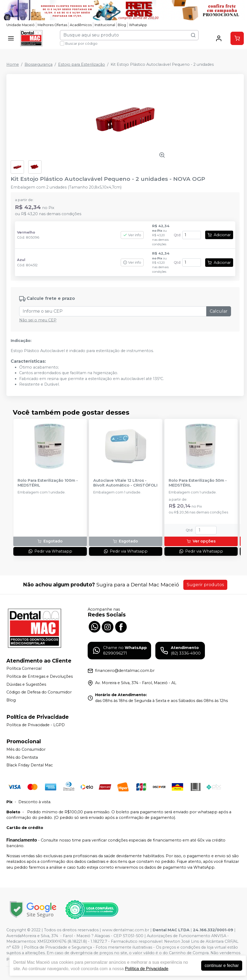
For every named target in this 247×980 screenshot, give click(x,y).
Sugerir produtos (205, 585)
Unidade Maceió (21, 25)
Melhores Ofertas (52, 25)
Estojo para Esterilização (82, 64)
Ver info (132, 235)
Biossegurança (39, 64)
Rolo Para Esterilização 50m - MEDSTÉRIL (198, 483)
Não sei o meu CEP (38, 320)
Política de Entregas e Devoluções (40, 676)
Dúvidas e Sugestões (26, 684)
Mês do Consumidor (26, 749)
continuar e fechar (222, 965)
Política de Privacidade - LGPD (36, 725)
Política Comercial (24, 669)
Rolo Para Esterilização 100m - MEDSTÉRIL (48, 483)
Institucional (105, 25)
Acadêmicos (81, 25)
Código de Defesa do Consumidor (39, 692)
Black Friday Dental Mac (30, 765)
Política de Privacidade (147, 969)
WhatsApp (138, 25)
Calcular (219, 311)
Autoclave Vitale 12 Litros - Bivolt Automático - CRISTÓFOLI (125, 483)
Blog (122, 25)
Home (13, 64)
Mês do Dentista (22, 757)
